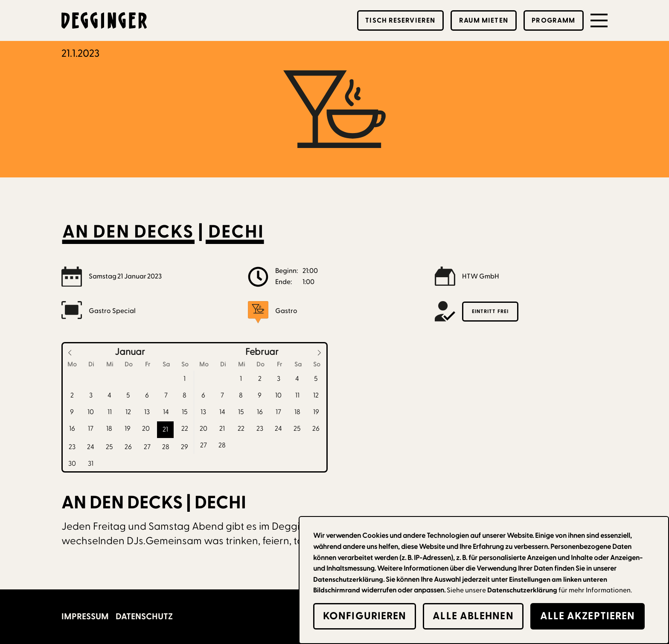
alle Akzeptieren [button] (588, 616)
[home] (104, 20)
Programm (553, 20)
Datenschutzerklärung (522, 590)
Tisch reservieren (400, 20)
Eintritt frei (490, 311)
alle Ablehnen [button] (473, 616)
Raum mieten (484, 20)
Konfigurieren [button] (365, 616)
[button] (599, 20)
